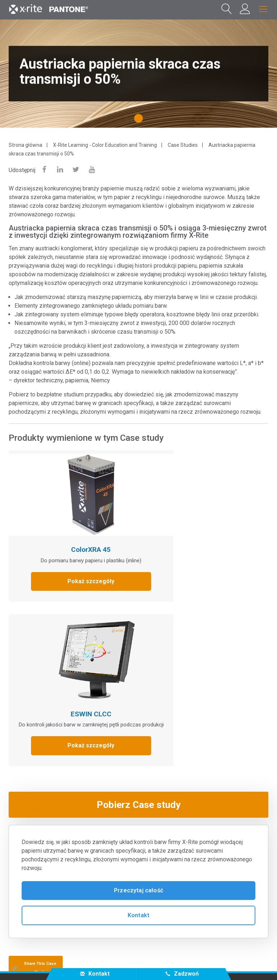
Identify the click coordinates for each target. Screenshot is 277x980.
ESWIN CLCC (201, 530)
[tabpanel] (138, 74)
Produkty (22, 848)
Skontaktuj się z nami (43, 963)
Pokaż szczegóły (71, 570)
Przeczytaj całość (138, 715)
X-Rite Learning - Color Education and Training (105, 145)
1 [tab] (140, 121)
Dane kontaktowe (247, 963)
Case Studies (183, 145)
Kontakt (138, 740)
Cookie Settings (195, 963)
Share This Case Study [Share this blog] (34, 792)
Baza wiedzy (27, 862)
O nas (17, 819)
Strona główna (25, 145)
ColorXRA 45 (71, 530)
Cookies (154, 963)
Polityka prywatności (107, 963)
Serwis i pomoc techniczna (49, 834)
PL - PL (141, 933)
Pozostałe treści (33, 876)
